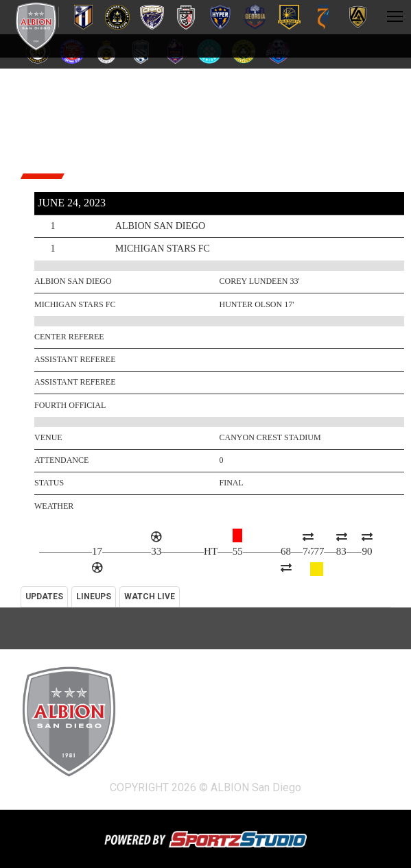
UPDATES (44, 596)
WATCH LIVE (150, 596)
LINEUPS (94, 596)
